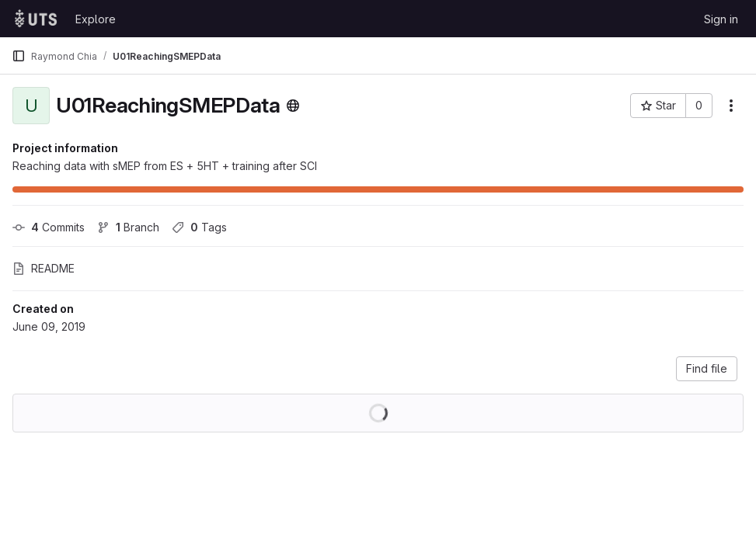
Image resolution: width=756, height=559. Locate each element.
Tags (199, 227)
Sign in (721, 19)
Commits (49, 227)
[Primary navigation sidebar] (19, 56)
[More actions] (731, 106)
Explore (96, 19)
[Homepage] (36, 19)
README (44, 268)
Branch (128, 227)
